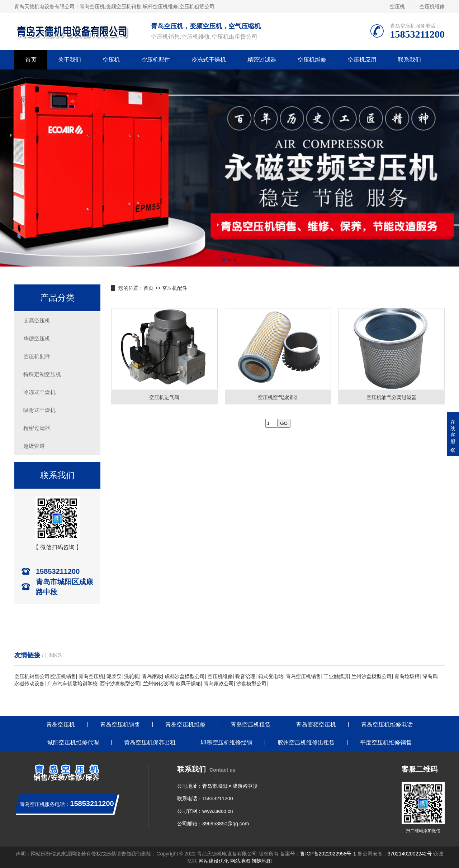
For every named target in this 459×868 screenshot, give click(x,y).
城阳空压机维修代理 (73, 742)
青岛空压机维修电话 (387, 725)
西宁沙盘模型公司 (120, 684)
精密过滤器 (262, 60)
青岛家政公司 (219, 684)
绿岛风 (430, 676)
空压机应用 (362, 60)
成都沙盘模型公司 (185, 676)
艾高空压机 (37, 320)
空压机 (397, 6)
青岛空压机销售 (303, 676)
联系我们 (410, 60)
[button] (224, 260)
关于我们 (70, 60)
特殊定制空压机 (42, 374)
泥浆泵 (114, 676)
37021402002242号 (410, 854)
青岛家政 (152, 676)
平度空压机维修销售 (386, 742)
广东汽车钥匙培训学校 (72, 684)
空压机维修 (432, 6)
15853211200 (218, 799)
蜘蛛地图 (262, 861)
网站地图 (240, 861)
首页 (31, 60)
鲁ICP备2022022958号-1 (328, 854)
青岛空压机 (92, 6)
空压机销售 (63, 676)
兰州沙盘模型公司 (372, 676)
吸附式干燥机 (39, 410)
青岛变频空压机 (316, 725)
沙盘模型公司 (251, 684)
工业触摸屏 (336, 676)
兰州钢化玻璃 (158, 684)
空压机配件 (156, 60)
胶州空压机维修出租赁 (306, 742)
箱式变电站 (271, 676)
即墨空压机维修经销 (227, 742)
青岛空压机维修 (185, 725)
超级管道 (34, 446)
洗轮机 (132, 676)
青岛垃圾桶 (407, 676)
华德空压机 (37, 338)
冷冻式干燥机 (209, 60)
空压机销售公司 (32, 676)
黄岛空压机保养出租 (150, 742)
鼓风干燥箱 (188, 684)
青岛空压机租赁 (251, 725)
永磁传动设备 (29, 684)
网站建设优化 (214, 861)
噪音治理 (245, 676)
